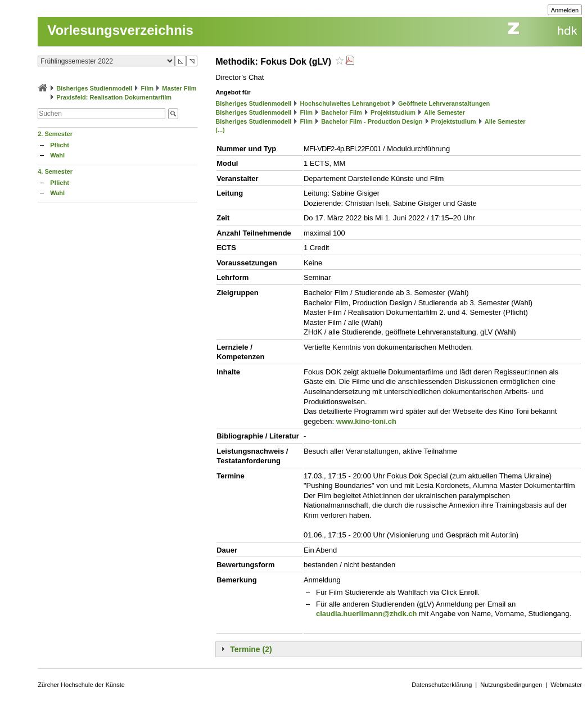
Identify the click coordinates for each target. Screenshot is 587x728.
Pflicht (60, 145)
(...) (220, 130)
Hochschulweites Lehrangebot (345, 103)
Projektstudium (393, 112)
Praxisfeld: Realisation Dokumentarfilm (114, 97)
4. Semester (55, 171)
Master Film (179, 88)
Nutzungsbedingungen (511, 685)
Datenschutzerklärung (442, 685)
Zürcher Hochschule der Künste (81, 685)
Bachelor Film (342, 112)
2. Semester (55, 134)
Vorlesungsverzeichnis (120, 30)
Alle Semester (444, 112)
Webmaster (566, 685)
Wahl (57, 155)
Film (148, 88)
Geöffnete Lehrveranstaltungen (444, 103)
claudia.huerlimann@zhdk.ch (367, 614)
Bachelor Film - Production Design (372, 121)
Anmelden (565, 10)
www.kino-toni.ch (366, 421)
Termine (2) (251, 649)
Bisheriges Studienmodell (94, 88)
